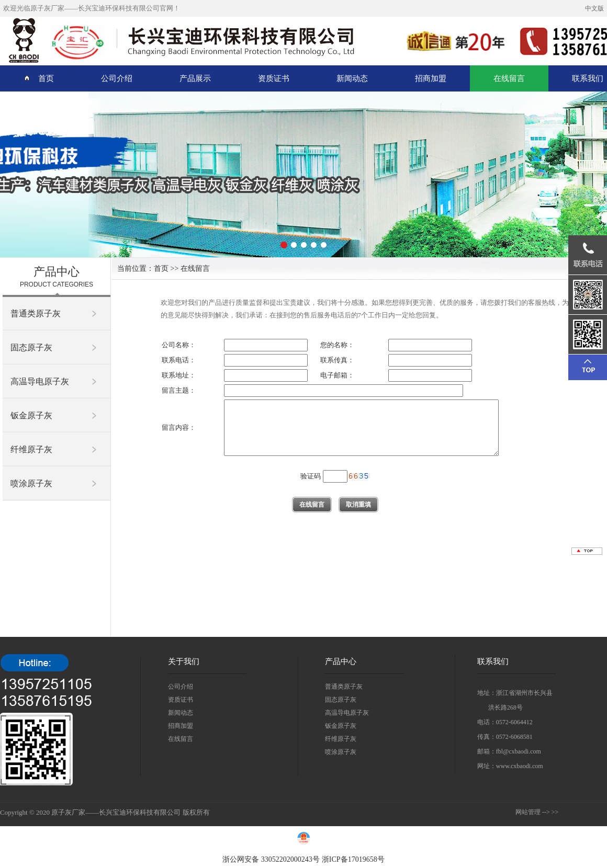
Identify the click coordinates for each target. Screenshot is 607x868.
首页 (39, 78)
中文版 (594, 8)
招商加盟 (431, 78)
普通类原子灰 (36, 313)
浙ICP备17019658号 (353, 859)
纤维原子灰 (31, 449)
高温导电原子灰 (40, 381)
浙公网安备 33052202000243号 (271, 859)
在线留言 (509, 78)
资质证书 (274, 78)
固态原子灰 (31, 347)
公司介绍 (117, 78)
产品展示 (195, 78)
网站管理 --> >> (537, 812)
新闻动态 (352, 78)
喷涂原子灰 (31, 483)
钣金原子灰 (31, 415)
